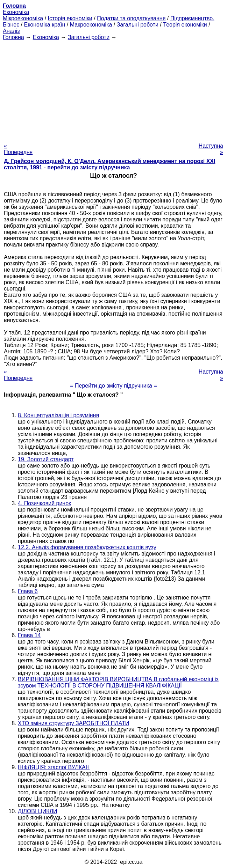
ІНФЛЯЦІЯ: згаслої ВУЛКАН (54, 767)
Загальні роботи (138, 25)
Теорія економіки (185, 25)
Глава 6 (28, 591)
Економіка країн (44, 25)
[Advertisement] (113, 89)
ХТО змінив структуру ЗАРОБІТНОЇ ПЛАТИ (73, 723)
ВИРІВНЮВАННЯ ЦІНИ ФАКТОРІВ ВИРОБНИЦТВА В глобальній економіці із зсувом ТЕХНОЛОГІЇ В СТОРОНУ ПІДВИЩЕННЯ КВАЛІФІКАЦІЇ (118, 682)
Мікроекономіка (23, 18)
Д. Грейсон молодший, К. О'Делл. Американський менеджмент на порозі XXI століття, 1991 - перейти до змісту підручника (109, 164)
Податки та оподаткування (131, 18)
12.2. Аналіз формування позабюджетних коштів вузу (87, 547)
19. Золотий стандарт (46, 459)
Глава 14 (29, 635)
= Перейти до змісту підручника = (113, 386)
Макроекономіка (91, 25)
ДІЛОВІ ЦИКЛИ (37, 811)
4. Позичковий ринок (44, 503)
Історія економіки (70, 18)
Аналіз (11, 31)
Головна (13, 37)
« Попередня (18, 149)
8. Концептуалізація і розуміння (58, 415)
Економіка (16, 12)
